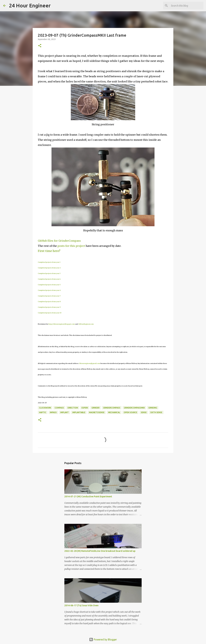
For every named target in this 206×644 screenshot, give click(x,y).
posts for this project (71, 246)
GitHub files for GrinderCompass (59, 241)
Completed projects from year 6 (49, 290)
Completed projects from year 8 (49, 302)
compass (59, 408)
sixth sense (156, 412)
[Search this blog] (187, 6)
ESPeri (85, 408)
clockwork (45, 408)
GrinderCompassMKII (134, 408)
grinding (153, 408)
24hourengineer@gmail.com (89, 363)
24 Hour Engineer (30, 5)
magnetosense (97, 412)
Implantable (79, 412)
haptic (43, 412)
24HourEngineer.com (86, 324)
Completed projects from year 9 (49, 307)
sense (144, 412)
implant (65, 412)
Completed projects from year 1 (49, 262)
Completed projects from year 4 (49, 279)
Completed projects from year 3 (49, 273)
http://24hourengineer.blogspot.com (62, 324)
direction (73, 408)
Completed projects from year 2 (49, 268)
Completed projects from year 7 (49, 296)
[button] (40, 46)
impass (53, 412)
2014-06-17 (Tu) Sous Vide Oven (81, 605)
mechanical (114, 412)
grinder (96, 408)
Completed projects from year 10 (50, 313)
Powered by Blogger (103, 640)
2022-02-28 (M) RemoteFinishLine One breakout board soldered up (100, 551)
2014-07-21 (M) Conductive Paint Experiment (88, 496)
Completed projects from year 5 (49, 285)
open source (130, 412)
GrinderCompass (112, 408)
